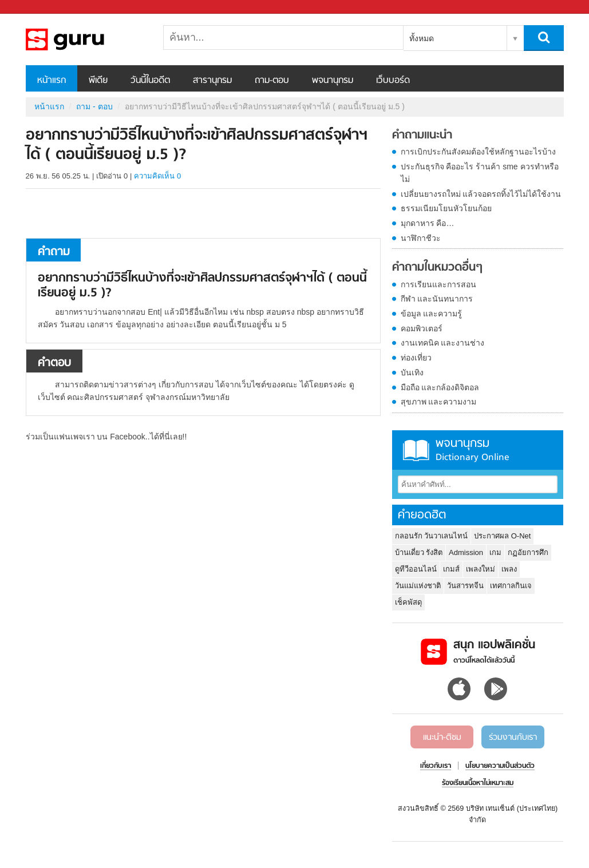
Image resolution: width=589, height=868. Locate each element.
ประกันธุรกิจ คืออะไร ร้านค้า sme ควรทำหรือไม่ (480, 173)
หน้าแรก (52, 81)
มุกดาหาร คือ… (428, 223)
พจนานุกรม (333, 81)
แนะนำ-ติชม (442, 738)
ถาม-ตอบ (272, 81)
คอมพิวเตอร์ (422, 328)
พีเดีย (98, 81)
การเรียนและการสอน (438, 284)
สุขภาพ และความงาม (439, 402)
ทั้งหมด (422, 38)
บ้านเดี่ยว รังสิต (419, 552)
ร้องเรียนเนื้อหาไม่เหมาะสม (478, 783)
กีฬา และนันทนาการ (437, 299)
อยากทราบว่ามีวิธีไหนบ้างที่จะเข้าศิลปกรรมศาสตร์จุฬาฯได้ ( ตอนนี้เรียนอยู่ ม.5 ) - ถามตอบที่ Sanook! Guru (86, 39)
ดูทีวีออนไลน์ (416, 569)
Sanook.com (34, 7)
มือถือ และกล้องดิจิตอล (440, 387)
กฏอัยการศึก (528, 552)
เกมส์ (451, 569)
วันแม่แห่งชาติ (418, 586)
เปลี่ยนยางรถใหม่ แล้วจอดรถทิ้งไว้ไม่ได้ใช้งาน (481, 194)
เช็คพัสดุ (408, 602)
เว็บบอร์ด (393, 81)
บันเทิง (412, 372)
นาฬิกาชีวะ (421, 238)
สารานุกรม (212, 81)
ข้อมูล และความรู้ (432, 314)
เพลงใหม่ (481, 569)
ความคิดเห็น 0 (157, 176)
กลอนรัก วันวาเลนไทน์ (432, 536)
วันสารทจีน (465, 586)
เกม (495, 552)
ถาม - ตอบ (94, 106)
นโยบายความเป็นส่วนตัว (500, 766)
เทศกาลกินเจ (511, 586)
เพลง (509, 569)
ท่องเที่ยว (416, 358)
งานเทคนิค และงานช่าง (443, 343)
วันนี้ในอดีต (150, 81)
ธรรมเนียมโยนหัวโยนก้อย (446, 208)
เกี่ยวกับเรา (436, 766)
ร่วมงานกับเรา (513, 738)
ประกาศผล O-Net (502, 536)
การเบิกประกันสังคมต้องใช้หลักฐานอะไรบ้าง (478, 152)
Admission (466, 552)
